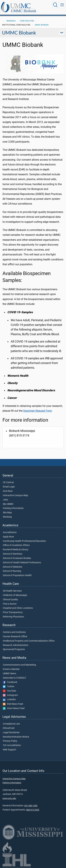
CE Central (8, 482)
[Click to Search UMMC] (55, 5)
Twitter (9, 687)
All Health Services (12, 591)
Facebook (10, 682)
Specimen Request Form (37, 411)
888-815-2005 (33, 810)
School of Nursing (12, 571)
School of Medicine (12, 567)
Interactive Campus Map (15, 495)
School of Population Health (17, 575)
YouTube (9, 691)
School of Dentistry (13, 554)
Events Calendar (11, 669)
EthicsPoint (9, 728)
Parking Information (13, 508)
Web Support (9, 750)
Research (11, 21)
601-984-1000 (31, 806)
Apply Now (8, 537)
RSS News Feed (13, 704)
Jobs (5, 500)
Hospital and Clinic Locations (18, 608)
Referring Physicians (13, 617)
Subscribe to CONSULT (14, 678)
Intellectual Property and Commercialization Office (29, 641)
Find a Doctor (10, 604)
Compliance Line (11, 724)
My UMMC (8, 504)
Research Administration (16, 645)
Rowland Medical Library (16, 550)
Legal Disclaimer (11, 733)
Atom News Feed (14, 708)
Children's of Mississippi (15, 595)
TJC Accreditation (12, 745)
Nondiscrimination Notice (16, 737)
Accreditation (10, 532)
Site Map (7, 513)
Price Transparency (13, 612)
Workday (7, 517)
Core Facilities (27, 21)
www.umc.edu (9, 798)
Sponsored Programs (14, 649)
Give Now (8, 491)
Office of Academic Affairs (16, 545)
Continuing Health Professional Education (24, 541)
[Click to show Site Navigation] (62, 5)
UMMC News (9, 674)
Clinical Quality (10, 600)
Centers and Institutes (14, 632)
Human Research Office (15, 637)
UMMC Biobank (23, 11)
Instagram (10, 695)
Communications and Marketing (19, 665)
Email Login (9, 487)
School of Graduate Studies (17, 558)
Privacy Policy (10, 741)
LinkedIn (9, 700)
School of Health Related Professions (22, 563)
